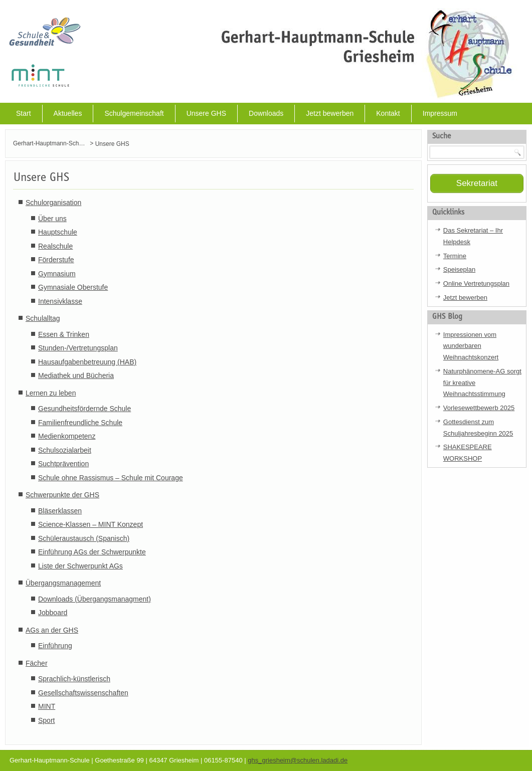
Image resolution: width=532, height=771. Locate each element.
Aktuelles (68, 113)
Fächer (37, 663)
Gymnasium (57, 274)
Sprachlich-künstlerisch (74, 679)
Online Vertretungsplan (476, 283)
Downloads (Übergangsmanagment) (95, 599)
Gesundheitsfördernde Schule (84, 409)
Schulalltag (43, 318)
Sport (46, 720)
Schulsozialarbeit (65, 450)
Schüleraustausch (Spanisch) (84, 538)
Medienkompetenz (67, 436)
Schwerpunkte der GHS (62, 495)
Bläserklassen (60, 511)
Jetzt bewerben (330, 113)
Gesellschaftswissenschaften (83, 693)
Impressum (440, 113)
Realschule (55, 246)
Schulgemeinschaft (134, 113)
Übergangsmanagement (63, 583)
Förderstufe (56, 260)
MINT (47, 706)
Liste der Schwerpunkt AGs (80, 566)
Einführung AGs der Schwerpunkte (92, 552)
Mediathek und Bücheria (76, 375)
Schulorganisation (53, 203)
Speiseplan (459, 269)
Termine (455, 256)
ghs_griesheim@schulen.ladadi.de (298, 760)
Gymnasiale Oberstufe (73, 287)
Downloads (266, 113)
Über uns (52, 219)
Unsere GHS (206, 113)
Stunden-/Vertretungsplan (78, 348)
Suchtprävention (63, 464)
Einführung (55, 646)
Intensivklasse (60, 301)
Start (24, 113)
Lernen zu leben (51, 393)
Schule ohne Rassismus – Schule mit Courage (111, 478)
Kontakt (388, 113)
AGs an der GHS (52, 630)
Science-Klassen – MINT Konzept (91, 524)
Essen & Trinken (64, 334)
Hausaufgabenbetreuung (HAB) (87, 362)
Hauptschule (58, 232)
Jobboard (53, 613)
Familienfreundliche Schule (80, 423)
